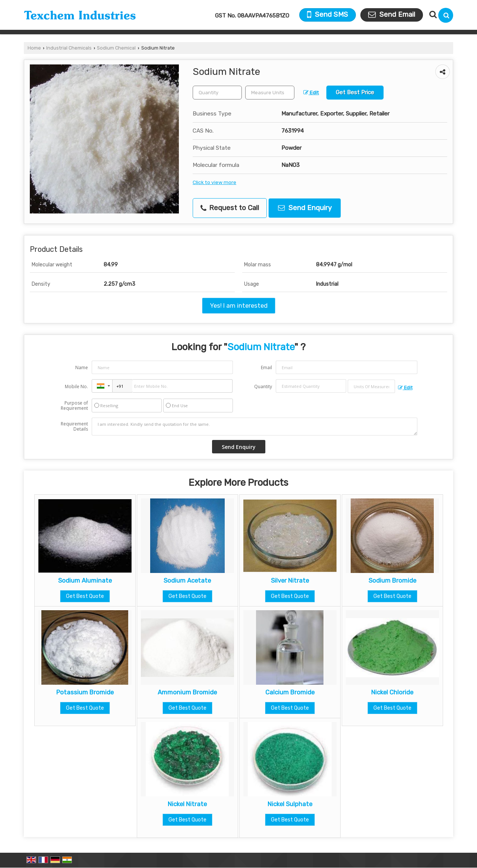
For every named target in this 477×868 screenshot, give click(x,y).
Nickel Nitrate (187, 804)
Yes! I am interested (239, 305)
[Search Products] (432, 15)
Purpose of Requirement (74, 406)
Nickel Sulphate (290, 804)
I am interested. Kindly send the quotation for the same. (255, 427)
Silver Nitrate (290, 580)
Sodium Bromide (392, 580)
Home (34, 48)
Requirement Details (74, 427)
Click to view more (214, 182)
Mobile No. (76, 387)
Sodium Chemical (116, 48)
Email (266, 368)
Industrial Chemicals (69, 48)
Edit (311, 92)
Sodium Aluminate (85, 580)
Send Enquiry (305, 208)
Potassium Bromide (85, 692)
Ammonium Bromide (187, 692)
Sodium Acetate (187, 580)
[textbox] (270, 93)
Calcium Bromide (290, 692)
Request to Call (230, 208)
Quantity (263, 387)
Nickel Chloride (392, 692)
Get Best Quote (85, 596)
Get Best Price (355, 92)
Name (82, 368)
